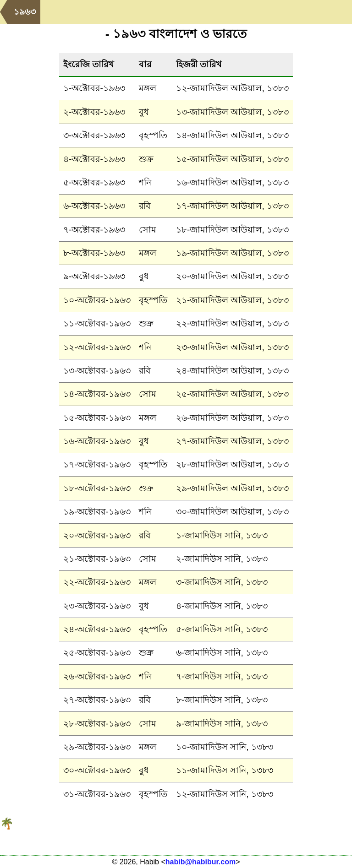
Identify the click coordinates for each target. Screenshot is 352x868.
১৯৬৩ (25, 12)
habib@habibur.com (201, 862)
